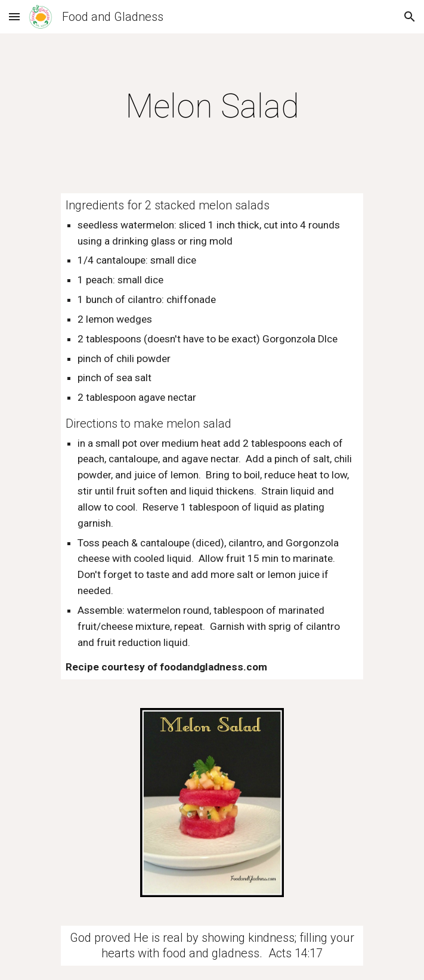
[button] (14, 16)
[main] (212, 106)
